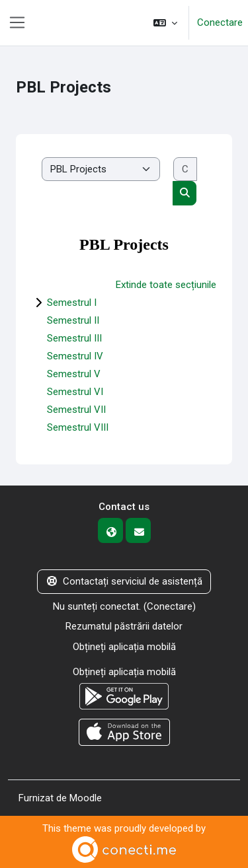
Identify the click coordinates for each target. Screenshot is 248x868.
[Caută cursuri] (186, 169)
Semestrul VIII (78, 427)
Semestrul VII (76, 410)
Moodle (86, 798)
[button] (165, 23)
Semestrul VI (75, 392)
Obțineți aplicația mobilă (124, 647)
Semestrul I (72, 303)
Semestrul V (74, 374)
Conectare (220, 22)
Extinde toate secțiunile (166, 285)
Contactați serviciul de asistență (124, 581)
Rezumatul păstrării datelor (124, 626)
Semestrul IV (75, 356)
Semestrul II (73, 320)
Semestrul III (74, 338)
